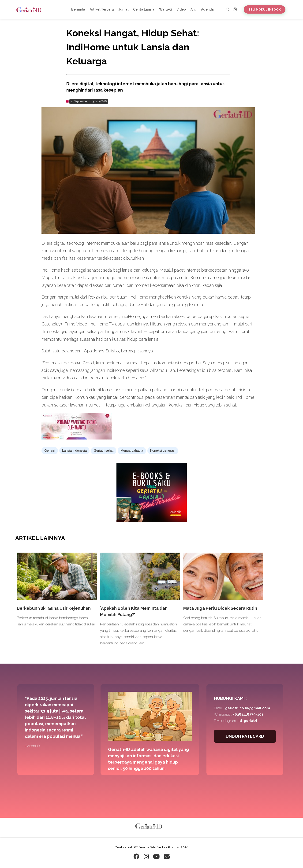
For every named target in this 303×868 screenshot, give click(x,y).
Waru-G (165, 9)
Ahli (193, 9)
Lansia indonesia (74, 451)
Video (181, 9)
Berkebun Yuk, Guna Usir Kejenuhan (54, 608)
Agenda (207, 9)
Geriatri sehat (104, 451)
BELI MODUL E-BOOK (265, 9)
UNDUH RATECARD (245, 736)
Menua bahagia (132, 451)
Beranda (78, 9)
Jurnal (123, 9)
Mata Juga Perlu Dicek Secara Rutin (220, 608)
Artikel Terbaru (102, 9)
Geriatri (50, 451)
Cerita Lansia (144, 9)
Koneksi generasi (163, 451)
